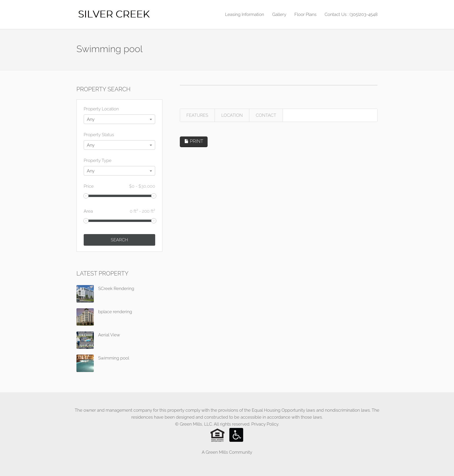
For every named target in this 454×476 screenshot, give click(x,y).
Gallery (279, 14)
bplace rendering (115, 312)
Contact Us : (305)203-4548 (351, 14)
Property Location (101, 109)
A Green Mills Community (227, 452)
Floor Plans (305, 14)
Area (119, 211)
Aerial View (109, 335)
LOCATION (232, 115)
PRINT (194, 141)
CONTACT (266, 115)
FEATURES (197, 115)
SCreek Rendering (116, 289)
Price (119, 186)
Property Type (98, 161)
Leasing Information (245, 14)
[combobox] (119, 119)
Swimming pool (114, 358)
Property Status (99, 135)
